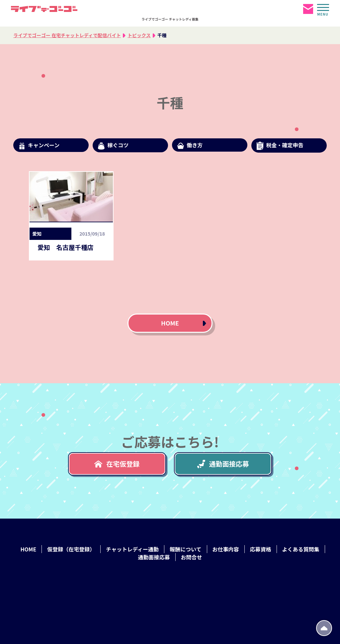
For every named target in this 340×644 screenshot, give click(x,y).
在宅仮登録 (117, 464)
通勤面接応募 (223, 464)
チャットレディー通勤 (132, 549)
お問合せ (192, 557)
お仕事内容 (226, 549)
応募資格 (261, 549)
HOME (170, 323)
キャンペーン (39, 145)
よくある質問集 (301, 549)
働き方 (190, 145)
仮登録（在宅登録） (71, 549)
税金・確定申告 (280, 145)
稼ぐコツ (113, 145)
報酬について (186, 549)
